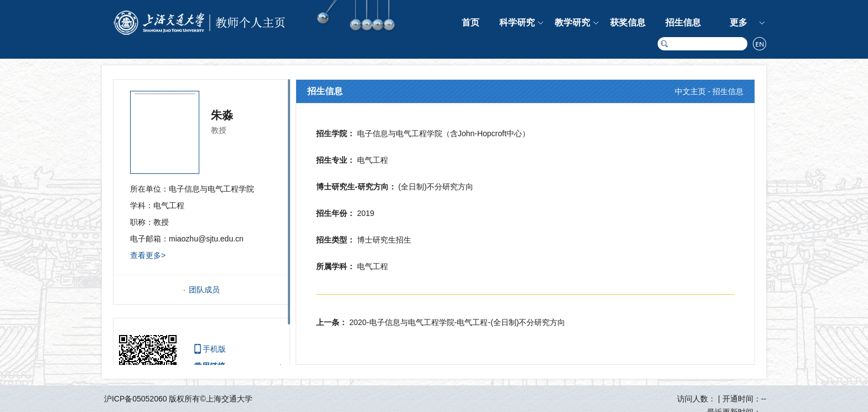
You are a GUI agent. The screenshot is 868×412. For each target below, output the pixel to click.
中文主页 (690, 91)
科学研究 (517, 22)
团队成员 (204, 290)
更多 (738, 22)
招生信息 (683, 22)
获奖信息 (628, 22)
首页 (471, 22)
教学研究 (572, 22)
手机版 (214, 349)
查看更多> (148, 255)
